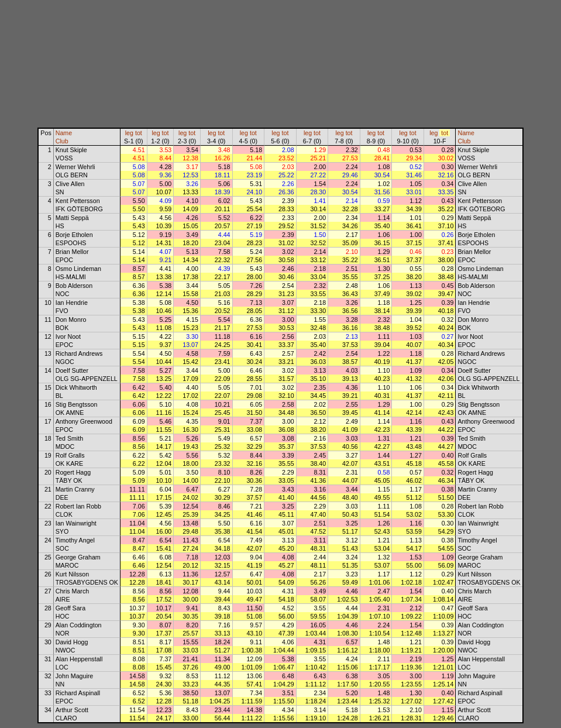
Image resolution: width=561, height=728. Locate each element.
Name (64, 133)
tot (139, 133)
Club (62, 141)
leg (129, 133)
